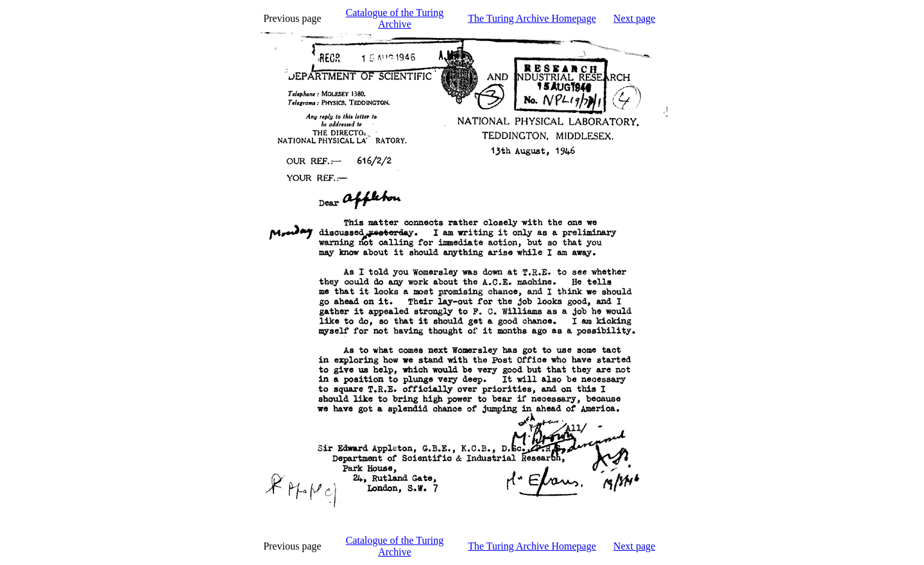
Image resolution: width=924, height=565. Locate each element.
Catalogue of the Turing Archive (395, 18)
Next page (634, 18)
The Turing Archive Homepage (532, 18)
